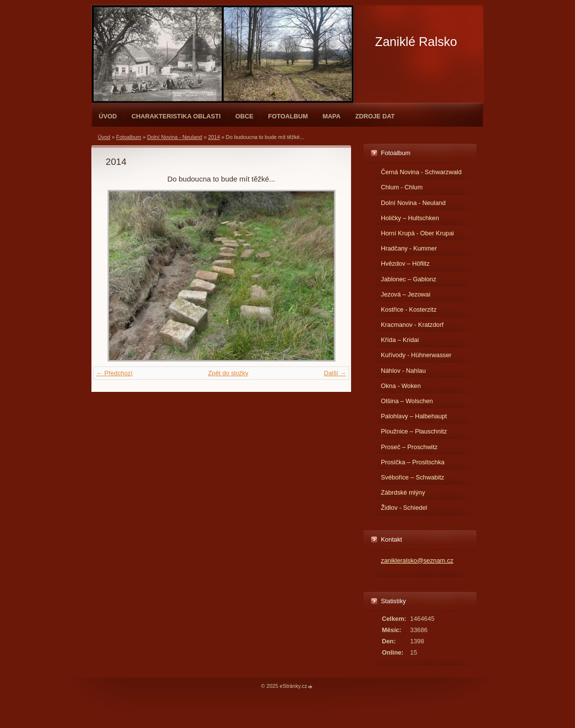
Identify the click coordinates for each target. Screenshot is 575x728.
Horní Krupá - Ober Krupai (417, 233)
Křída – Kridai (400, 340)
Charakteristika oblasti (176, 116)
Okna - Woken (401, 386)
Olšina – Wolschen (407, 401)
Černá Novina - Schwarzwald (421, 172)
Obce (244, 116)
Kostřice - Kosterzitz (409, 309)
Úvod (108, 116)
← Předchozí (114, 373)
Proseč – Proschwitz (409, 447)
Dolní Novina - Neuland (175, 137)
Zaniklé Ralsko (416, 42)
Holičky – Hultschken (410, 218)
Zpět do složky (228, 373)
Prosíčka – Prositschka (413, 462)
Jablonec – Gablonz (409, 279)
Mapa (332, 116)
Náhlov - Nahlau (403, 371)
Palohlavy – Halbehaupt (414, 416)
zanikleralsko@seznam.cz (417, 560)
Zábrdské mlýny (403, 492)
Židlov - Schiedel (404, 508)
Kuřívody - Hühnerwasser (416, 355)
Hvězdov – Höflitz (405, 263)
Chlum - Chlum (402, 187)
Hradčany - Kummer (409, 248)
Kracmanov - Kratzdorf (412, 325)
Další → (335, 373)
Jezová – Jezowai (406, 294)
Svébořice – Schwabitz (412, 477)
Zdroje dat (375, 116)
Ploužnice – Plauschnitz (414, 431)
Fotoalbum (288, 116)
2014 (214, 137)
